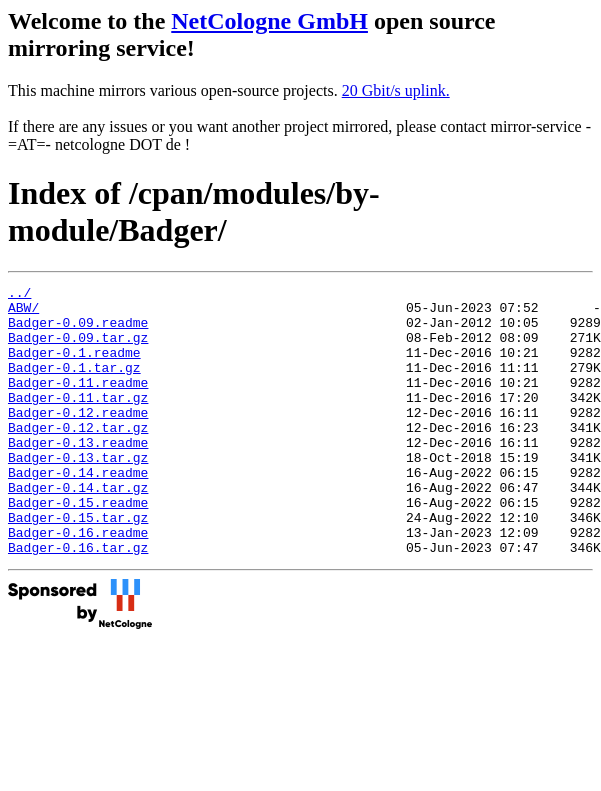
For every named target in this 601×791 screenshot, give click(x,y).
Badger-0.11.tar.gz (78, 421)
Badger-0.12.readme (78, 439)
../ (19, 295)
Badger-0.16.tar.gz (78, 601)
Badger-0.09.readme (78, 331)
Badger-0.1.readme (74, 367)
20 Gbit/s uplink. (396, 90)
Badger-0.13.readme (78, 475)
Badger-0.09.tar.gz (78, 349)
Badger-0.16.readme (78, 583)
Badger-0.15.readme (78, 547)
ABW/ (23, 313)
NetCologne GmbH (269, 21)
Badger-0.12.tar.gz (78, 457)
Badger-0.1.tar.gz (74, 385)
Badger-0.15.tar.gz (78, 565)
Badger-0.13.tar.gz (78, 493)
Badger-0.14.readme (78, 511)
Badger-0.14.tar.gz (78, 529)
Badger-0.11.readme (78, 403)
